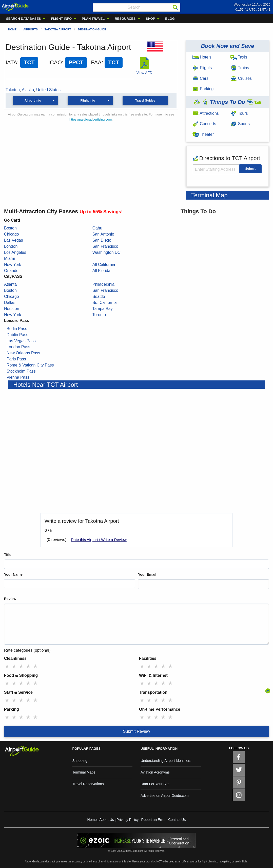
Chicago (12, 234)
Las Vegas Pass (21, 341)
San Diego (102, 240)
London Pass (18, 347)
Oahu (97, 228)
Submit (250, 169)
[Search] (175, 7)
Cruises (241, 78)
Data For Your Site (155, 784)
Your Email (147, 574)
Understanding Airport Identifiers (166, 761)
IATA (11, 62)
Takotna (13, 90)
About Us (107, 820)
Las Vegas (14, 240)
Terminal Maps (84, 772)
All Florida (101, 271)
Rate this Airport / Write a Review (99, 540)
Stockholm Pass (21, 371)
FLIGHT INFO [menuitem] (61, 19)
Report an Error (153, 820)
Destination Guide (92, 29)
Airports (31, 29)
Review (10, 599)
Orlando (11, 271)
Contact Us (177, 820)
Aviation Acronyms (155, 772)
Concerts (204, 124)
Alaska (28, 90)
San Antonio (103, 234)
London (11, 246)
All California (104, 265)
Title (8, 555)
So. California (105, 303)
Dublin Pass (17, 335)
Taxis (239, 57)
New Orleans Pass (23, 353)
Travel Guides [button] (145, 101)
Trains (240, 68)
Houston (12, 309)
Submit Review (137, 731)
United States (48, 90)
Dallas (10, 303)
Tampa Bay (103, 309)
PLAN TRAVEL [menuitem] (93, 19)
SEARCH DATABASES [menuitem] (23, 19)
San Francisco (105, 246)
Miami (9, 258)
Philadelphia (103, 284)
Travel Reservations (88, 784)
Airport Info (33, 101)
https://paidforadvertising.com (91, 119)
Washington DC (106, 252)
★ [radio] (7, 666)
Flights (202, 68)
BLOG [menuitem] (170, 19)
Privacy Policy (128, 820)
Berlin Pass (17, 329)
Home (12, 29)
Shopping (80, 761)
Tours (239, 113)
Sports (240, 124)
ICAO (55, 62)
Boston (10, 228)
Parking (203, 89)
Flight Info (88, 101)
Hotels (202, 57)
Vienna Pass (18, 377)
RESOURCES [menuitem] (125, 19)
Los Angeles (15, 252)
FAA (96, 62)
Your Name (13, 574)
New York (13, 265)
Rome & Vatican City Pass (30, 365)
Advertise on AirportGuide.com (165, 796)
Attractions (206, 113)
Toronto (99, 315)
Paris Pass (16, 359)
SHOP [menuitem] (151, 19)
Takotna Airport (58, 29)
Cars (200, 78)
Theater (203, 134)
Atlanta (10, 284)
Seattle (99, 296)
